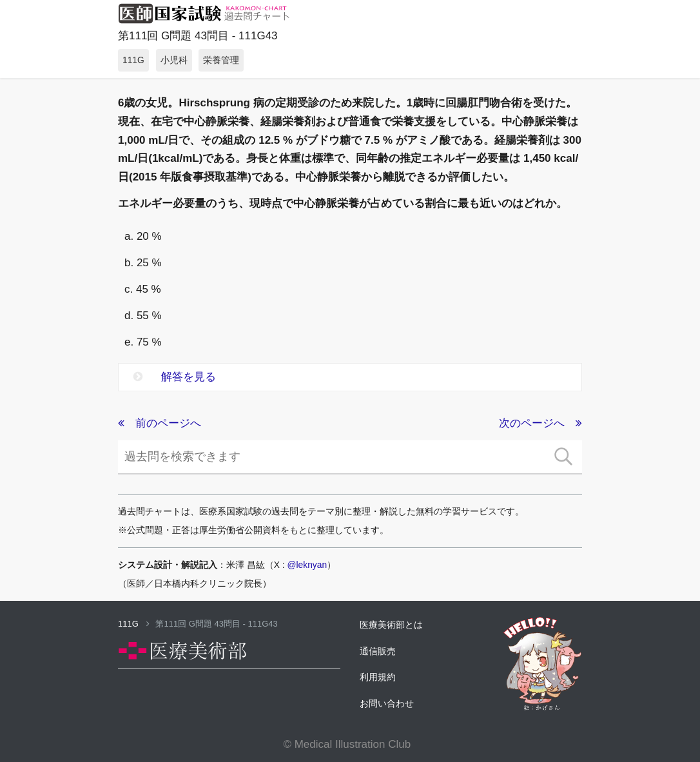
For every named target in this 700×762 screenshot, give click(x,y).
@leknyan (307, 565)
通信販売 (378, 651)
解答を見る (175, 377)
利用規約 (378, 677)
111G (134, 624)
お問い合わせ (387, 703)
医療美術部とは (391, 625)
